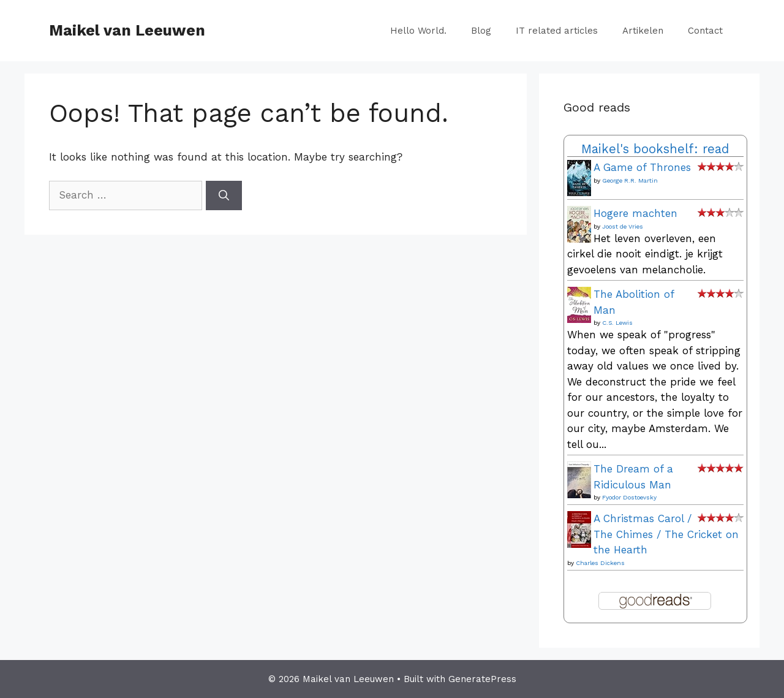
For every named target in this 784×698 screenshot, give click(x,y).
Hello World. (418, 31)
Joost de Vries (623, 226)
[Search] (224, 195)
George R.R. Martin (630, 180)
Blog (481, 31)
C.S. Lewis (617, 323)
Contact (705, 31)
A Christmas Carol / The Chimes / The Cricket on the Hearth (666, 534)
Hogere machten (635, 213)
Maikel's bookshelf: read (655, 149)
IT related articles (557, 31)
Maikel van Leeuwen (127, 30)
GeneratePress (482, 679)
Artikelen (643, 31)
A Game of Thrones (642, 167)
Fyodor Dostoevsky (629, 497)
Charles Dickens (600, 563)
